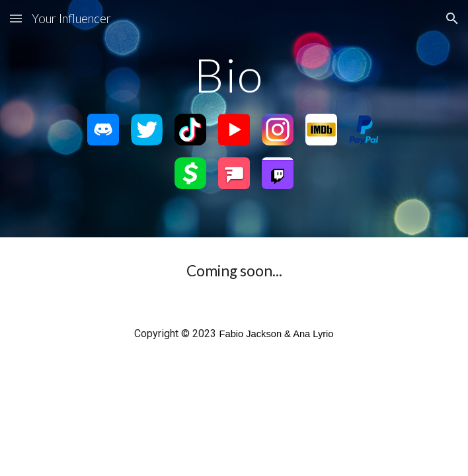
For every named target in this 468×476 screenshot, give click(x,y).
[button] (16, 18)
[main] (234, 75)
